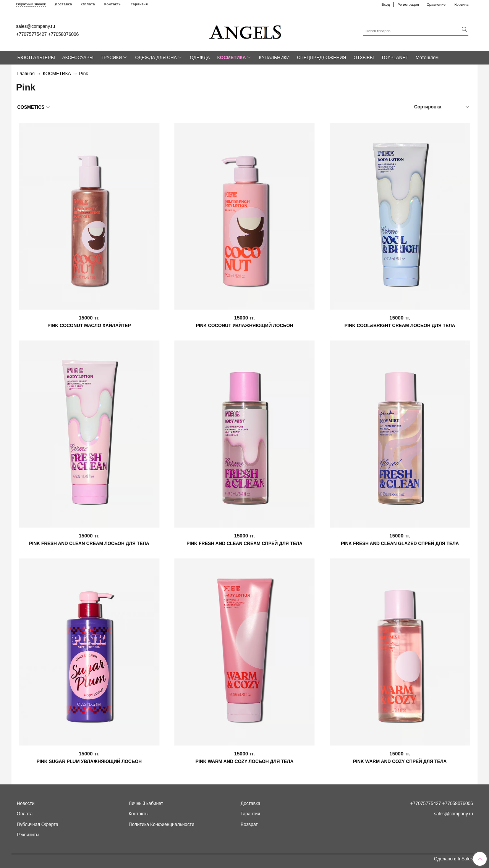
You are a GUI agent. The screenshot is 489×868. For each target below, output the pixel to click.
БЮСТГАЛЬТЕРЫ (36, 58)
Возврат (249, 824)
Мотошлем (427, 58)
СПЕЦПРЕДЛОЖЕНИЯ (321, 58)
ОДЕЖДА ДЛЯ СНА (156, 58)
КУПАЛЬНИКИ (274, 58)
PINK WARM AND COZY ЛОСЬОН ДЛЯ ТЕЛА (244, 762)
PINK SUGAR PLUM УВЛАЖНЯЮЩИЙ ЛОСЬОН (89, 762)
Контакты (113, 4)
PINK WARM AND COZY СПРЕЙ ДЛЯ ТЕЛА (400, 762)
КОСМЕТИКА (232, 58)
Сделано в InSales (453, 859)
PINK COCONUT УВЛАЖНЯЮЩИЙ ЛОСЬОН (244, 326)
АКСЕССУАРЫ (78, 58)
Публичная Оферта (38, 824)
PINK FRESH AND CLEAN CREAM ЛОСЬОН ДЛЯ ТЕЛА (89, 544)
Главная (26, 74)
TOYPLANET (395, 58)
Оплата (88, 4)
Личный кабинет (146, 803)
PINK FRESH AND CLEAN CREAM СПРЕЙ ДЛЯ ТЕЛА (244, 544)
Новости (26, 803)
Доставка (64, 4)
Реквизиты (28, 835)
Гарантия (139, 4)
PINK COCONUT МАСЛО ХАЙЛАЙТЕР (89, 326)
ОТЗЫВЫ (364, 58)
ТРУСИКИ (112, 58)
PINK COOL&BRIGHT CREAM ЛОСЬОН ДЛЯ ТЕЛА (400, 326)
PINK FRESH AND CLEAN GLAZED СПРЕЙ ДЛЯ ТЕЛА (400, 544)
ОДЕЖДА (200, 58)
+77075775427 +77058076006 (47, 34)
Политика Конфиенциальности (162, 824)
